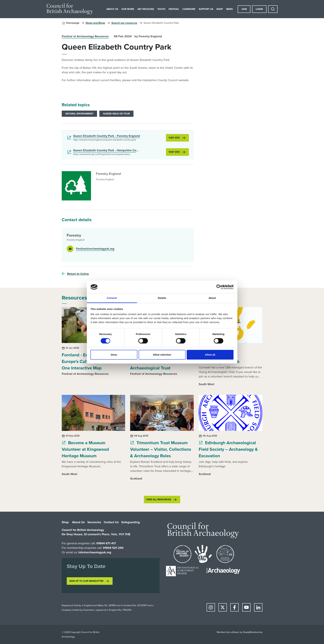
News (229, 9)
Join (244, 9)
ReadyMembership (253, 632)
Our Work (128, 9)
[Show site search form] (273, 9)
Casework (189, 9)
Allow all (210, 355)
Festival (174, 9)
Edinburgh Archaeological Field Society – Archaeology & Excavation (228, 449)
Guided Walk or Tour (116, 114)
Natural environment (79, 114)
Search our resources (124, 23)
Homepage (73, 23)
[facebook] (235, 607)
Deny (114, 355)
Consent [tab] (112, 298)
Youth (161, 9)
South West (206, 384)
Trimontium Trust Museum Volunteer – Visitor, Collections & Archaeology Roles (161, 449)
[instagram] (211, 607)
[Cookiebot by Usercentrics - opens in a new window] (219, 287)
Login (259, 9)
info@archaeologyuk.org (95, 552)
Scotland (136, 479)
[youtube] (246, 607)
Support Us (206, 9)
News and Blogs (95, 23)
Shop (220, 9)
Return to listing (78, 274)
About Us (112, 9)
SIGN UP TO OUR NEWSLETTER (86, 581)
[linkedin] (258, 607)
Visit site (174, 138)
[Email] (91, 249)
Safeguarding (131, 522)
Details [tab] (162, 298)
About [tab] (212, 298)
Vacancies (94, 522)
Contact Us (111, 522)
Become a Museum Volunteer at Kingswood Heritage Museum (85, 449)
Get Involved (146, 9)
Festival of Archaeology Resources (85, 36)
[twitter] (223, 607)
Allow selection (162, 355)
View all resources (159, 500)
